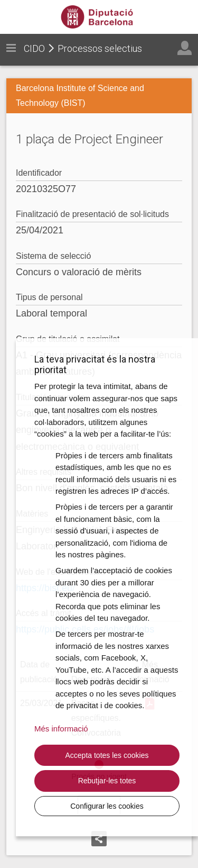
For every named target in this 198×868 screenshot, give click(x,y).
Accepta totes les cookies (107, 755)
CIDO (34, 48)
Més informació (61, 729)
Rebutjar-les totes (107, 781)
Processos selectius (100, 48)
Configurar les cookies (107, 806)
